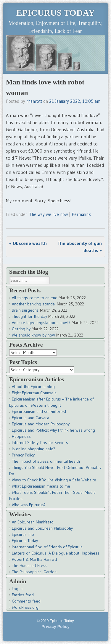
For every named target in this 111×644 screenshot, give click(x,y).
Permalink (81, 214)
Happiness (21, 436)
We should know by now (33, 335)
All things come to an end (35, 298)
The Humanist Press (30, 565)
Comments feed (26, 601)
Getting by (21, 329)
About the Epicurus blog (33, 387)
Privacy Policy (23, 455)
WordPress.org (25, 607)
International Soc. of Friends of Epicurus (47, 547)
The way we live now (48, 214)
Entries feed (23, 595)
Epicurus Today (55, 13)
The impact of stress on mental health (46, 461)
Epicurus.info (23, 534)
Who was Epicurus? (29, 505)
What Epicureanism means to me (41, 486)
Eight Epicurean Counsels (34, 393)
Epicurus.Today (25, 541)
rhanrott (34, 101)
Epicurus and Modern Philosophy (41, 424)
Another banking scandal (34, 304)
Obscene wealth (28, 243)
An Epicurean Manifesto (33, 522)
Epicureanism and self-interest (39, 411)
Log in (17, 589)
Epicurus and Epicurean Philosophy (42, 528)
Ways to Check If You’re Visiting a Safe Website (54, 480)
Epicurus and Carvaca (30, 418)
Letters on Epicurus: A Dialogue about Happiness (56, 553)
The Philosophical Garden (34, 572)
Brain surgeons (25, 310)
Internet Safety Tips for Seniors (40, 443)
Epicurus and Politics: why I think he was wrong (53, 430)
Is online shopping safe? (33, 449)
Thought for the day (29, 316)
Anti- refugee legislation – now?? (41, 323)
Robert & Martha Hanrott (34, 559)
